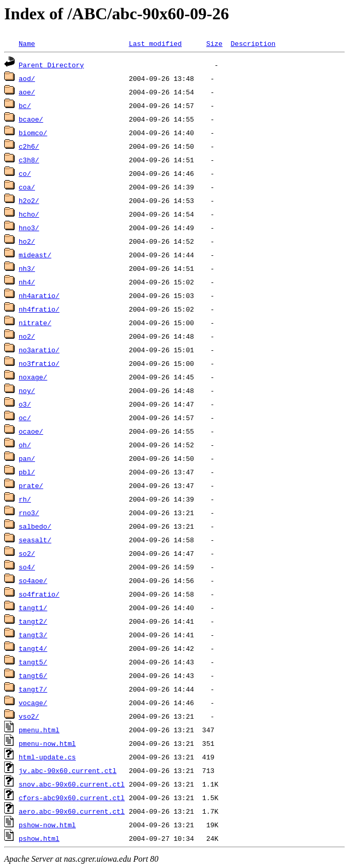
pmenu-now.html (47, 743)
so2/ (27, 553)
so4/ (27, 567)
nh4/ (27, 282)
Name (27, 43)
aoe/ (27, 92)
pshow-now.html (47, 825)
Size (214, 43)
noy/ (27, 390)
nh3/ (27, 268)
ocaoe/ (31, 431)
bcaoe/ (31, 119)
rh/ (25, 499)
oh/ (25, 445)
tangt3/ (33, 635)
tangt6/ (33, 675)
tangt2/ (33, 621)
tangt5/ (33, 662)
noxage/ (33, 377)
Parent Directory (51, 65)
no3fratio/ (39, 363)
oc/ (25, 418)
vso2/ (29, 716)
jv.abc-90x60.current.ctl (68, 770)
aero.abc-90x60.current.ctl (72, 811)
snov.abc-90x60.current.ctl (72, 784)
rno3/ (29, 513)
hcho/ (29, 214)
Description (253, 43)
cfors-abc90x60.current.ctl (72, 798)
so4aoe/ (33, 580)
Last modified (155, 43)
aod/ (27, 78)
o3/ (25, 404)
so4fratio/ (39, 594)
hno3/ (29, 228)
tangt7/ (33, 689)
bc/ (25, 105)
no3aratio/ (39, 350)
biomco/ (33, 133)
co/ (25, 173)
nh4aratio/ (39, 295)
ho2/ (27, 241)
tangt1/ (33, 608)
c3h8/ (29, 160)
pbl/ (27, 472)
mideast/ (35, 255)
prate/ (31, 485)
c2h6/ (29, 146)
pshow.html (39, 838)
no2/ (27, 336)
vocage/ (33, 703)
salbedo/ (35, 526)
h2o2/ (29, 200)
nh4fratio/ (39, 309)
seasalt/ (35, 540)
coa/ (27, 187)
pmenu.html (39, 730)
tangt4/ (33, 648)
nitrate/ (35, 323)
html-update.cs (47, 757)
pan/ (27, 458)
